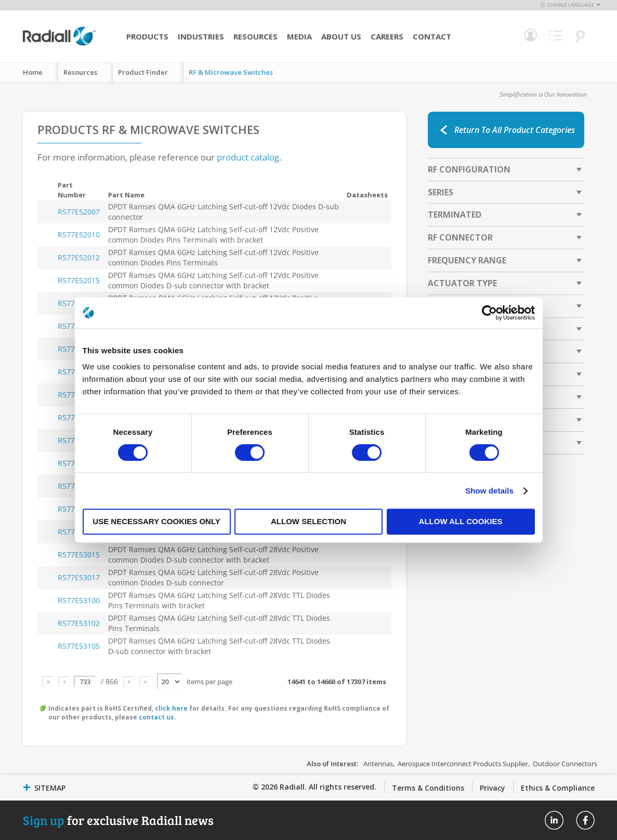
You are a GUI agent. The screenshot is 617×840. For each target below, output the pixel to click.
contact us (156, 717)
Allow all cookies (461, 521)
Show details (489, 491)
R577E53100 (79, 600)
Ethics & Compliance (558, 788)
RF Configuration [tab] (469, 169)
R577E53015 (79, 555)
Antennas (378, 764)
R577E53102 (79, 623)
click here (171, 708)
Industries (201, 36)
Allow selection (308, 521)
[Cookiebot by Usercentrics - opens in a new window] (489, 313)
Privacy (493, 788)
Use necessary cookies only (156, 521)
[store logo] (59, 44)
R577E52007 (79, 212)
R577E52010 (79, 235)
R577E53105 (79, 646)
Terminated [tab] (455, 215)
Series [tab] (441, 192)
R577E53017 (79, 577)
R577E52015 (79, 280)
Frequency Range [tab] (467, 260)
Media (299, 36)
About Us (341, 36)
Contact (432, 36)
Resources (255, 36)
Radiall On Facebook (585, 820)
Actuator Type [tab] (462, 283)
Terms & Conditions (428, 788)
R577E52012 (79, 257)
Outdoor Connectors (565, 764)
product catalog (248, 157)
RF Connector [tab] (460, 237)
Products (147, 36)
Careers (387, 36)
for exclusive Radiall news (118, 820)
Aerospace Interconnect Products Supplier (463, 764)
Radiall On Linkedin (554, 820)
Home (33, 72)
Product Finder (143, 72)
